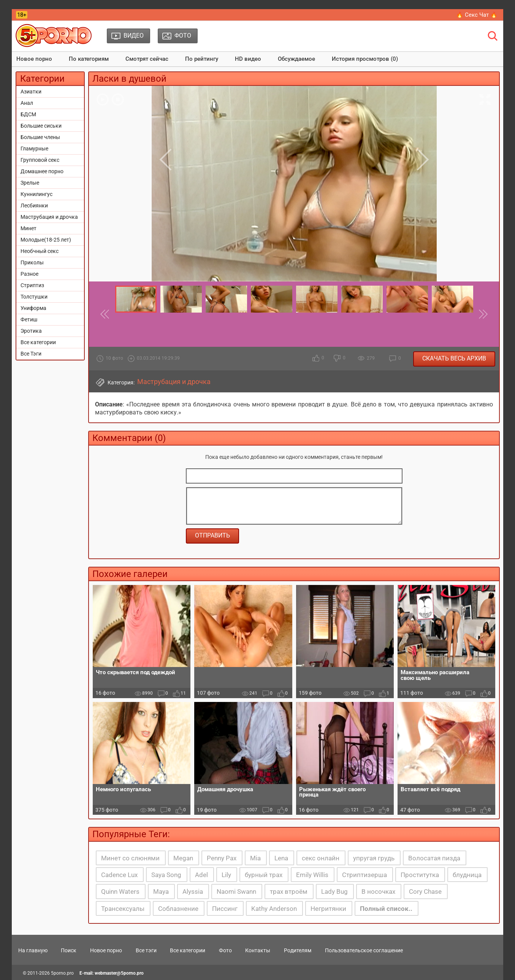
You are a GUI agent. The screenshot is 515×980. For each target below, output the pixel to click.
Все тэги (146, 950)
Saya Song (166, 875)
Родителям (298, 950)
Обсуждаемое (296, 59)
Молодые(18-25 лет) (46, 240)
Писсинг (225, 909)
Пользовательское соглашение (364, 950)
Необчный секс (40, 251)
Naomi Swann (236, 891)
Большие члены (40, 137)
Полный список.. (386, 909)
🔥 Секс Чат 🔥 (477, 15)
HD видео (248, 59)
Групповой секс (40, 160)
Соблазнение (178, 909)
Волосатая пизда (434, 858)
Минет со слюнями (130, 858)
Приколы (32, 262)
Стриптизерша (364, 875)
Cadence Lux (119, 875)
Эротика (31, 331)
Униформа (33, 308)
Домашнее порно (42, 171)
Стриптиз (32, 285)
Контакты (258, 950)
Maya (161, 891)
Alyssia (193, 891)
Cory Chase (425, 891)
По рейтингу (202, 59)
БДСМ (28, 114)
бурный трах (264, 875)
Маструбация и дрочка (49, 217)
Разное (29, 274)
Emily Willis (312, 875)
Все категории (38, 342)
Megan (183, 858)
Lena (281, 858)
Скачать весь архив (454, 358)
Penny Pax (222, 858)
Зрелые (30, 183)
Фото (225, 950)
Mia (255, 858)
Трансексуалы (123, 909)
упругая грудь (374, 858)
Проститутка (420, 875)
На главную (33, 950)
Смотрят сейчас (147, 59)
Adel (201, 875)
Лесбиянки (34, 205)
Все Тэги (31, 354)
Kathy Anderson (274, 909)
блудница (467, 875)
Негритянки (328, 909)
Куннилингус (36, 194)
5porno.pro (62, 973)
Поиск (69, 950)
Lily (226, 875)
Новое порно (34, 59)
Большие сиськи (41, 126)
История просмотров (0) (365, 59)
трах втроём (289, 891)
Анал (27, 103)
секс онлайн (321, 858)
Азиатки (31, 92)
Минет (29, 228)
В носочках (378, 891)
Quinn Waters (120, 891)
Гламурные (34, 149)
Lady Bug (334, 891)
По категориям (89, 59)
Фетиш (29, 319)
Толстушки (34, 297)
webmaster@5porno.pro (119, 973)
